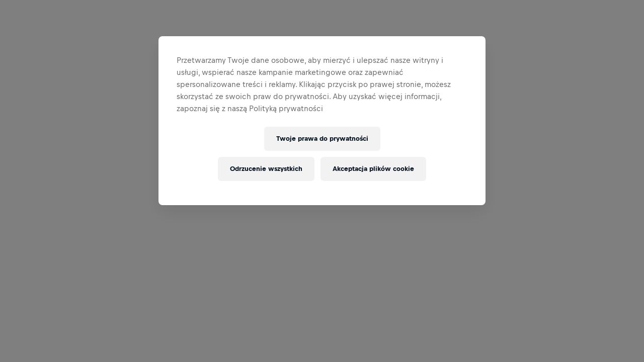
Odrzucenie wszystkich (266, 169)
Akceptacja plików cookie (373, 169)
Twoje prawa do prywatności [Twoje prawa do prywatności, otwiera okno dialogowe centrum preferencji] (322, 139)
